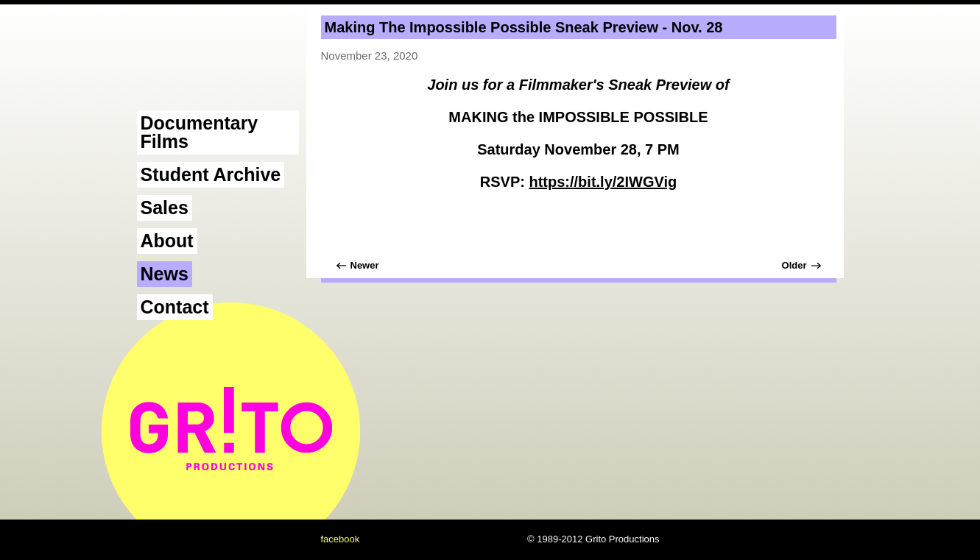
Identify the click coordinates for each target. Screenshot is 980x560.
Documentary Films (200, 132)
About (167, 241)
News (165, 274)
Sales (165, 208)
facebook (341, 539)
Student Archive (211, 174)
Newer (365, 265)
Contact (175, 307)
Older (794, 265)
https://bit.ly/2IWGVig (603, 182)
